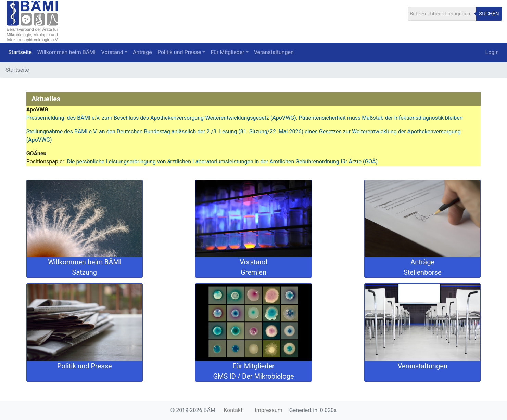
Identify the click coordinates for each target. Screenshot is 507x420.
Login (492, 52)
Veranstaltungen (274, 52)
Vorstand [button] (112, 52)
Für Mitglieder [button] (227, 52)
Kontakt (233, 410)
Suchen (489, 14)
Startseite (20, 52)
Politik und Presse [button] (179, 52)
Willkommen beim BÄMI (67, 52)
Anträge (142, 52)
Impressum (269, 410)
